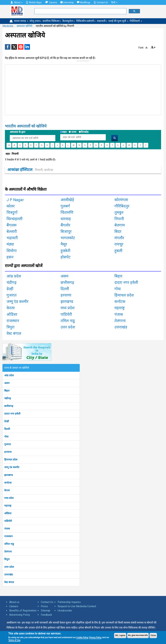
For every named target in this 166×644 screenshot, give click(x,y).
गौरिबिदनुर (122, 206)
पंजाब (7, 529)
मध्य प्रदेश (9, 498)
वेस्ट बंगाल (9, 582)
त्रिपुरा (7, 559)
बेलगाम (120, 225)
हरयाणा (8, 452)
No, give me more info (138, 635)
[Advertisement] (54, 89)
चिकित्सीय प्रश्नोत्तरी (86, 21)
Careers (51, 2)
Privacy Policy (95, 637)
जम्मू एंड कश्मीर (12, 467)
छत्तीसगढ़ (9, 406)
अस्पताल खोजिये (24, 26)
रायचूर (119, 244)
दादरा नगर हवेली (12, 414)
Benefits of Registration (23, 611)
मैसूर (64, 244)
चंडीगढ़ (8, 398)
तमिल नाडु (9, 544)
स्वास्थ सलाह (21, 21)
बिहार (7, 391)
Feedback (46, 615)
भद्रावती (12, 238)
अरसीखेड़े (67, 200)
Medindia (8, 26)
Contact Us (101, 2)
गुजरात (8, 444)
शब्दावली (102, 21)
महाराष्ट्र (8, 506)
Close (153, 635)
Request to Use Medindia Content (77, 606)
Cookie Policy (82, 637)
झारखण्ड (9, 475)
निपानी (119, 219)
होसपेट (66, 257)
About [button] (17, 2)
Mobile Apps (34, 2)
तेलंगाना (8, 552)
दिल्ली (7, 429)
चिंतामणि (67, 212)
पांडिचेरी (8, 521)
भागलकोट (68, 238)
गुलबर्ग (65, 206)
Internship (67, 2)
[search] (80, 11)
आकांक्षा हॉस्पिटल (30, 170)
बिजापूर (66, 232)
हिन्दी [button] (114, 2)
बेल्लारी (12, 232)
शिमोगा (12, 251)
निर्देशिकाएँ (136, 21)
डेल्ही (7, 421)
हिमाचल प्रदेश (11, 460)
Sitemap (46, 611)
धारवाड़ (66, 219)
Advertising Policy (20, 615)
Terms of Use (14, 640)
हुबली (118, 251)
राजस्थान (8, 536)
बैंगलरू (12, 225)
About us (14, 602)
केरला (7, 490)
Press (44, 606)
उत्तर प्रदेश (9, 567)
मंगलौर (119, 238)
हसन (10, 257)
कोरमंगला (121, 200)
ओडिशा (8, 513)
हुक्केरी (65, 251)
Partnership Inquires (69, 602)
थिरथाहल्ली (14, 219)
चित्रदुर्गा (12, 212)
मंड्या (10, 244)
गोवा (6, 437)
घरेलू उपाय (35, 21)
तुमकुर (119, 212)
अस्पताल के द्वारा (17, 132)
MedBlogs (84, 2)
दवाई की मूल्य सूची (118, 21)
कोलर (11, 206)
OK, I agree (120, 635)
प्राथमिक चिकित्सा (52, 21)
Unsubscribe (65, 611)
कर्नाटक (8, 483)
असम (7, 383)
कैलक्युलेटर (69, 21)
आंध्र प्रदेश (9, 375)
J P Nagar (15, 200)
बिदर (118, 232)
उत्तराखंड (9, 575)
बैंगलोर (65, 225)
